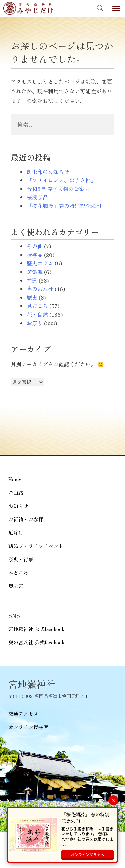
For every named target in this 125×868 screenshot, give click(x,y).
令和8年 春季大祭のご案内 (58, 189)
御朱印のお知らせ (48, 172)
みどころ (18, 573)
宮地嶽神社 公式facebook (36, 629)
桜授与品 (37, 197)
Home (15, 479)
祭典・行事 (21, 559)
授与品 (35, 255)
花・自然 (37, 314)
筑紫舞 (35, 272)
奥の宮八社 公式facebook (36, 642)
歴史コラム (40, 263)
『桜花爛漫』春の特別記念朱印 (64, 206)
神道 (32, 280)
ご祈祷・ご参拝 (26, 519)
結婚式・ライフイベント (36, 546)
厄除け (16, 533)
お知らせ (18, 506)
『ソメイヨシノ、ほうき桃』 (61, 180)
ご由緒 (16, 493)
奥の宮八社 (40, 289)
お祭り (35, 323)
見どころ (37, 306)
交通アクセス (23, 714)
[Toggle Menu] (116, 8)
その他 (35, 246)
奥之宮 (16, 586)
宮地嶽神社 (28, 8)
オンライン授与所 (28, 727)
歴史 (32, 297)
